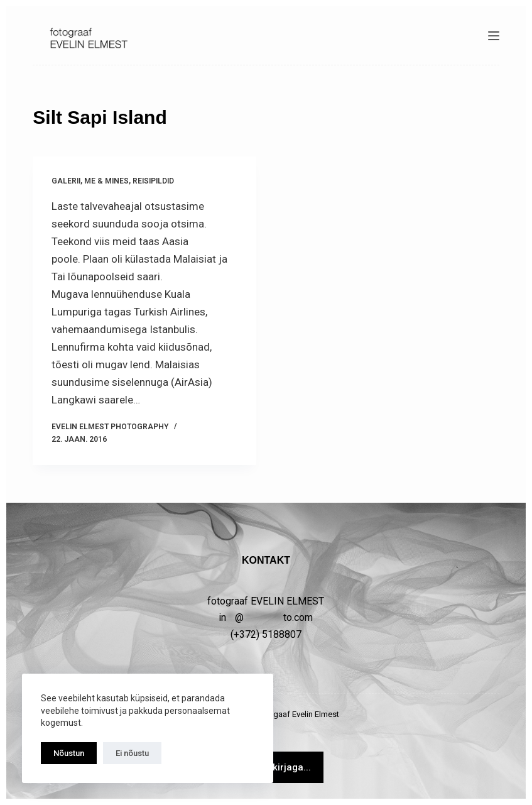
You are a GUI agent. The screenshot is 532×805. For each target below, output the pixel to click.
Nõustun (69, 753)
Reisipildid (153, 181)
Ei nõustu (132, 753)
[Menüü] (494, 36)
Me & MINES (106, 181)
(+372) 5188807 (266, 634)
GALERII (66, 181)
